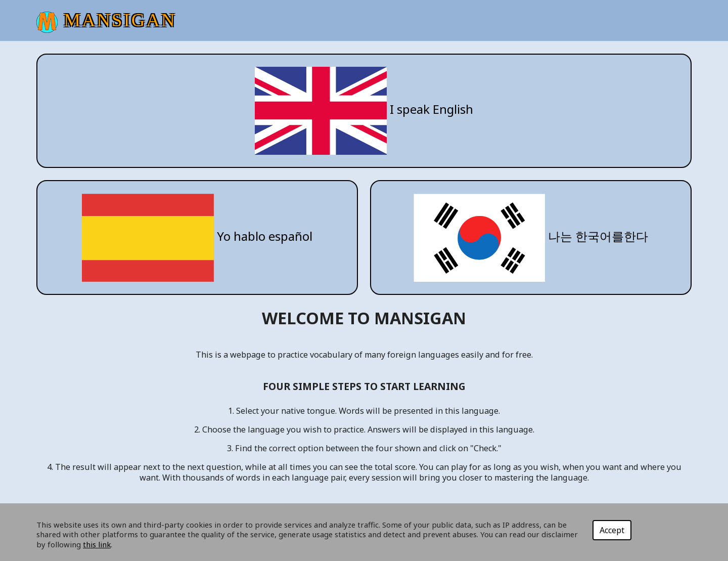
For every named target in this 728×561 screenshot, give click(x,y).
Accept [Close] (612, 530)
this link (97, 544)
